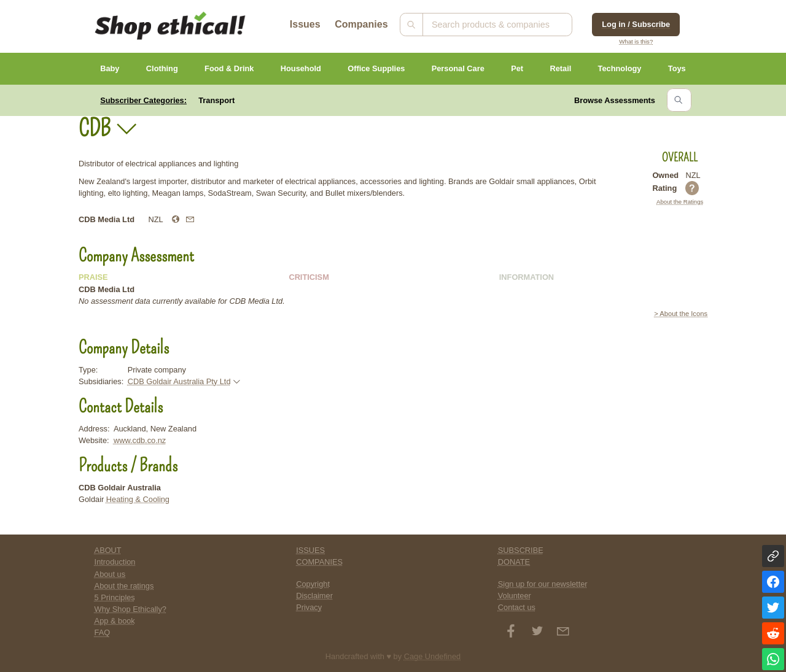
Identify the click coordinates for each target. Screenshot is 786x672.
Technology (620, 68)
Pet (517, 68)
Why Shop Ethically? (130, 609)
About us (110, 574)
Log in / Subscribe (636, 24)
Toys (677, 68)
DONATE (514, 562)
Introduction (115, 562)
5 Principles (115, 597)
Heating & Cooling (138, 499)
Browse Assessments (615, 100)
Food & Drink (229, 68)
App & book (115, 621)
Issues (305, 24)
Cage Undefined (433, 656)
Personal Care (458, 68)
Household (301, 68)
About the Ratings (680, 202)
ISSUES (310, 550)
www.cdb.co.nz (140, 440)
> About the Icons (681, 314)
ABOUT (108, 550)
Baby (110, 68)
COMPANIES (319, 562)
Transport (216, 100)
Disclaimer (314, 596)
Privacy (309, 607)
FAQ (103, 632)
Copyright (313, 584)
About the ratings (124, 586)
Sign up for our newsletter (543, 584)
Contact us (517, 607)
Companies (361, 24)
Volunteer (515, 596)
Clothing (162, 68)
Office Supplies (376, 68)
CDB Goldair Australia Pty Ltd (179, 381)
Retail (560, 68)
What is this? (636, 41)
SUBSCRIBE (521, 550)
